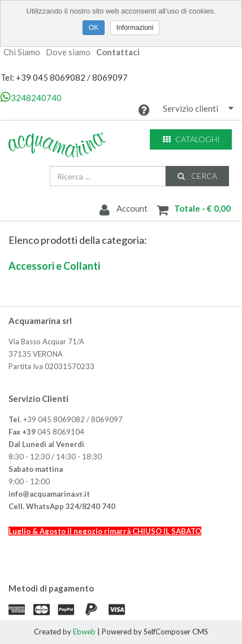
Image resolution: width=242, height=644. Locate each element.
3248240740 (31, 98)
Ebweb (84, 632)
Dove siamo (68, 52)
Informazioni (135, 28)
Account (122, 209)
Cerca (197, 176)
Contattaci (118, 52)
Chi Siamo (22, 52)
